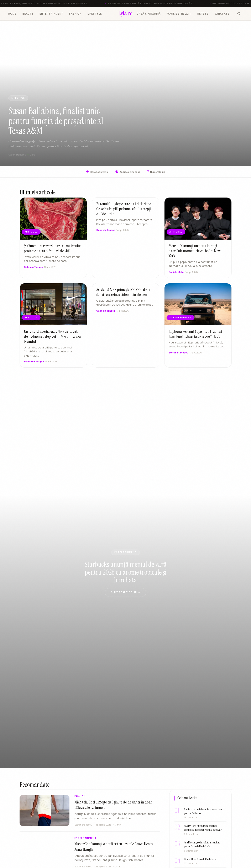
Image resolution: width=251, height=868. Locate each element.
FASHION (75, 14)
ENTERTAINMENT (52, 14)
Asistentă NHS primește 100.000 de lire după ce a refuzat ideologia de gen (124, 292)
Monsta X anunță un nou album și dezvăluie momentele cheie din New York (195, 251)
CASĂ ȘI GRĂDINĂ (149, 14)
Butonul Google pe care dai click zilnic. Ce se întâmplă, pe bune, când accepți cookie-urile (124, 209)
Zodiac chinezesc (128, 172)
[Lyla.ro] (125, 14)
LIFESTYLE (95, 14)
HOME (12, 14)
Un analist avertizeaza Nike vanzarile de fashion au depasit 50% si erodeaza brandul (53, 337)
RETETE (203, 14)
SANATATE (222, 14)
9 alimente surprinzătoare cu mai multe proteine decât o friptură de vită (52, 249)
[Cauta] (239, 14)
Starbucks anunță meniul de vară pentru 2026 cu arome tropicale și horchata (126, 572)
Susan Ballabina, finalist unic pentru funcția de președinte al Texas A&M (56, 121)
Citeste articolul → (126, 592)
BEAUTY (28, 14)
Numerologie (156, 172)
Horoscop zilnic (97, 172)
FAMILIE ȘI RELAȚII (179, 14)
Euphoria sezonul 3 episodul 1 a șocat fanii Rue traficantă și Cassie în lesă (195, 334)
